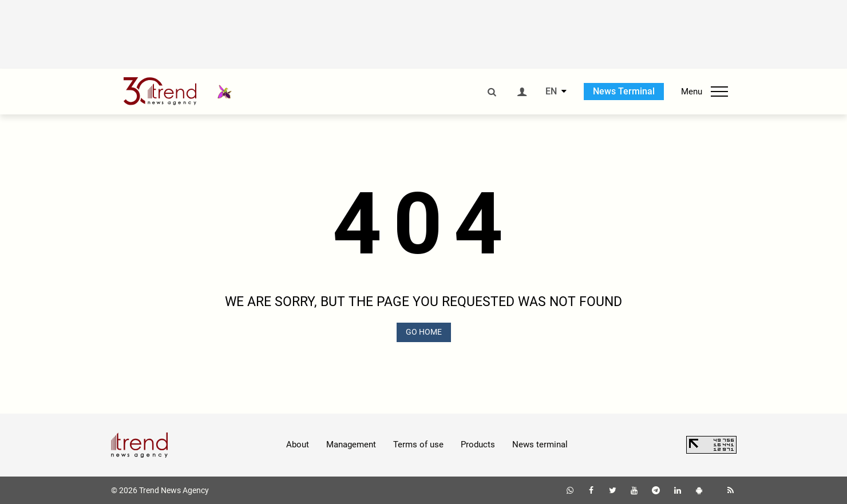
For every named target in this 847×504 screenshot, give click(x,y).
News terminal (540, 445)
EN (551, 92)
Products (478, 445)
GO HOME (424, 332)
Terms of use (418, 445)
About (298, 445)
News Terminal (624, 91)
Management (351, 445)
